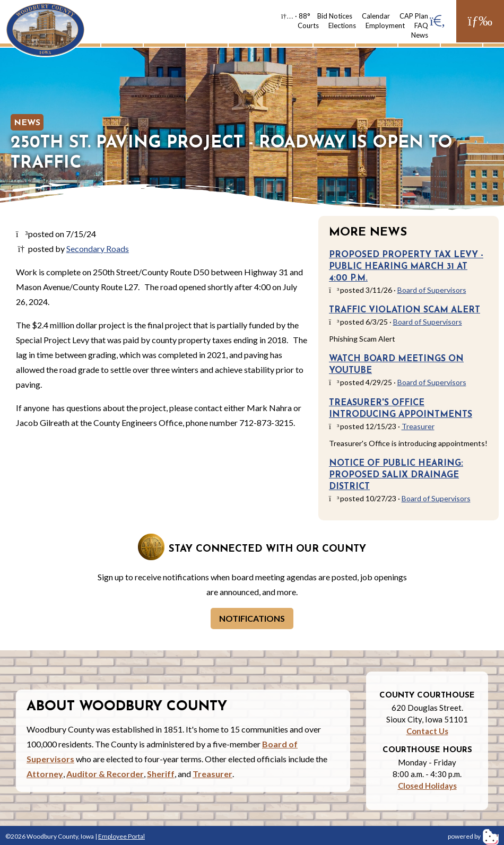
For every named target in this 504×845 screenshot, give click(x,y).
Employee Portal (121, 836)
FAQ (421, 25)
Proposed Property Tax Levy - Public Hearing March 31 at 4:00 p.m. (406, 267)
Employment (385, 25)
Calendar (376, 16)
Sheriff (161, 774)
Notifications (252, 618)
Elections (342, 25)
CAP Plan (414, 16)
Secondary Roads (98, 249)
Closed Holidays (427, 786)
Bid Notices (335, 16)
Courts (308, 25)
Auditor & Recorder (105, 774)
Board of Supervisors (432, 290)
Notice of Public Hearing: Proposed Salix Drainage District (396, 475)
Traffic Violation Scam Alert (405, 310)
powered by (473, 836)
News (420, 35)
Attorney (45, 774)
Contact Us (427, 731)
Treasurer (418, 426)
